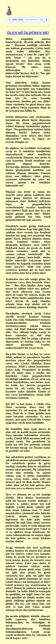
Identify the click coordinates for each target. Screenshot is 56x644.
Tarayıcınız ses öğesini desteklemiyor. (28, 20)
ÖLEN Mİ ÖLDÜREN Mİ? (28, 33)
